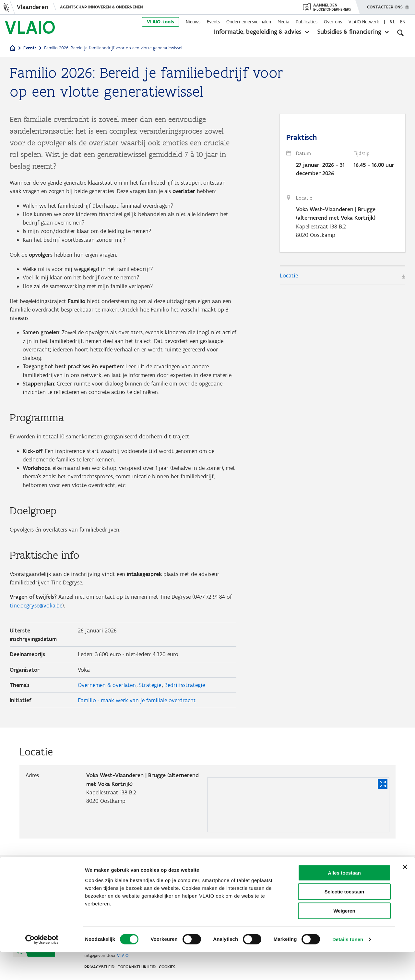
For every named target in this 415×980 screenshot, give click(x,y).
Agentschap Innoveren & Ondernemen (101, 7)
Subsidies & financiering (349, 31)
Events (213, 22)
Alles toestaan (344, 901)
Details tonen (348, 967)
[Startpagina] (13, 49)
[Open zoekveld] (400, 32)
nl (392, 22)
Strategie (150, 694)
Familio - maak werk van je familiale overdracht (137, 710)
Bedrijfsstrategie (185, 694)
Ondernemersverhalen (249, 22)
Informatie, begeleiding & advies (258, 31)
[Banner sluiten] (405, 895)
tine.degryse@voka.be (36, 613)
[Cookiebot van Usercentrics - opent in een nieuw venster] (42, 967)
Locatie (289, 277)
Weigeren (344, 939)
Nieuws (193, 22)
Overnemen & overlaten (107, 694)
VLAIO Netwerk (364, 22)
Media (283, 22)
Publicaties (307, 22)
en (403, 22)
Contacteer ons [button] (385, 5)
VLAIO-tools (160, 22)
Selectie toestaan (344, 920)
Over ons (333, 22)
